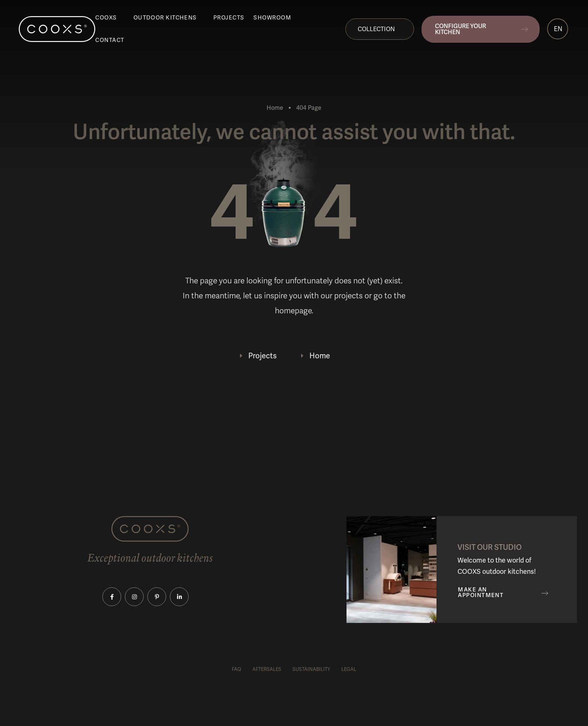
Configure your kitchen (460, 29)
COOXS (106, 18)
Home (275, 108)
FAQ (236, 669)
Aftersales (267, 669)
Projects (229, 18)
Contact (110, 40)
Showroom (272, 18)
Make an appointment (481, 593)
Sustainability (311, 669)
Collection (376, 29)
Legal (349, 669)
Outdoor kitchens (165, 18)
